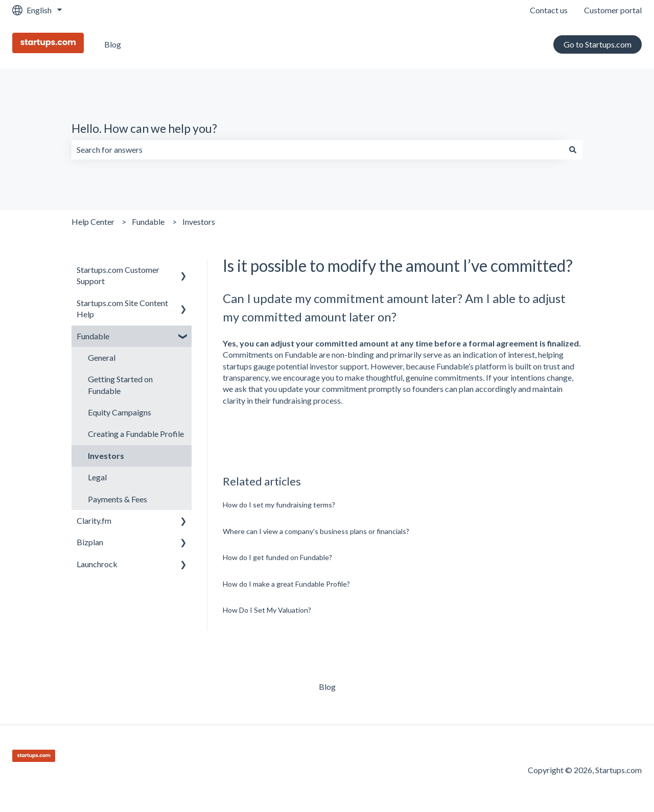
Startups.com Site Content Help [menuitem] (122, 308)
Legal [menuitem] (97, 477)
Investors (199, 222)
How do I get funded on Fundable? (277, 557)
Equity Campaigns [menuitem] (120, 412)
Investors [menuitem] (106, 456)
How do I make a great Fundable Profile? (286, 584)
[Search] (573, 150)
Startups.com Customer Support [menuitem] (118, 275)
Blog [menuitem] (327, 687)
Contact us (549, 10)
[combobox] (317, 150)
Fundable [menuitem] (93, 336)
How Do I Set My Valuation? (267, 610)
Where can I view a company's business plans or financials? (316, 531)
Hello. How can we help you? (144, 128)
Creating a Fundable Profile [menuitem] (136, 434)
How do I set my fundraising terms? (279, 505)
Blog (113, 44)
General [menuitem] (102, 357)
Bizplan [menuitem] (90, 542)
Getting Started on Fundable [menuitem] (120, 385)
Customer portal (613, 10)
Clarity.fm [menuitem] (94, 520)
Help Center (93, 222)
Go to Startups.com (598, 44)
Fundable (148, 222)
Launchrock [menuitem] (97, 564)
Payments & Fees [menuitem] (118, 499)
